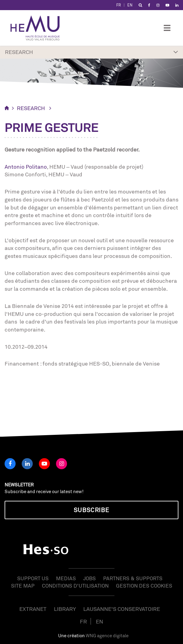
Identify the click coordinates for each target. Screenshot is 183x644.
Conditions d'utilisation (75, 586)
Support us (33, 578)
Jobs (90, 578)
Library (65, 609)
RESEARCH (31, 108)
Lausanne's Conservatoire (122, 609)
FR (119, 5)
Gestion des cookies (144, 586)
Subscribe (91, 510)
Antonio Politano (26, 167)
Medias (66, 578)
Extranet (33, 609)
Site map (23, 586)
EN (130, 5)
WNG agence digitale (107, 636)
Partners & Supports (133, 578)
